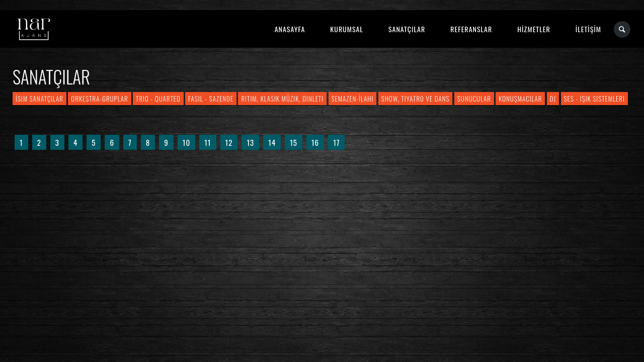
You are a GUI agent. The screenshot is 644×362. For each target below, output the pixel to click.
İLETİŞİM (588, 29)
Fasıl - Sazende (211, 99)
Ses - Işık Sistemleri (594, 99)
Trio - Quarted (158, 99)
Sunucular (474, 99)
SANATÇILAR (407, 29)
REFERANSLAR (471, 29)
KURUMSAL (347, 29)
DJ (553, 99)
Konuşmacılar (520, 99)
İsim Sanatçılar (39, 99)
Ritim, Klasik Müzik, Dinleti (282, 99)
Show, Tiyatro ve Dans (416, 99)
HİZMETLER (534, 29)
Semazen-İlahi (353, 99)
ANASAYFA (290, 29)
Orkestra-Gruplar (99, 99)
